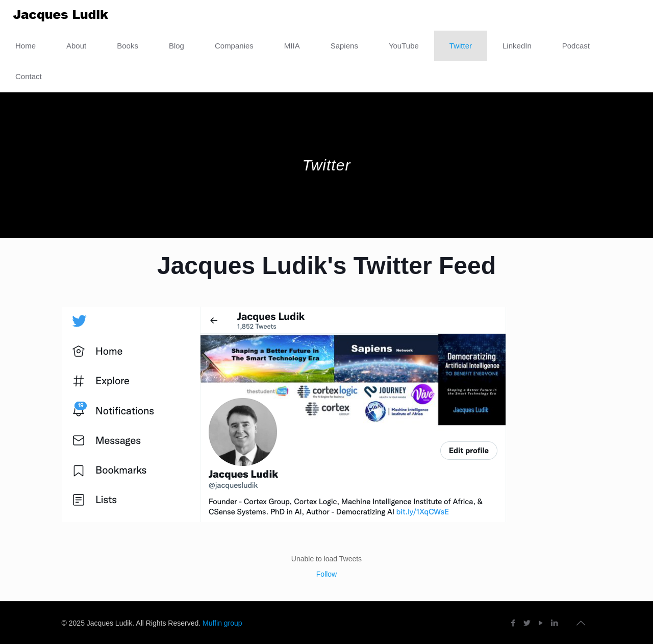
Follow (326, 574)
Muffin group (222, 623)
